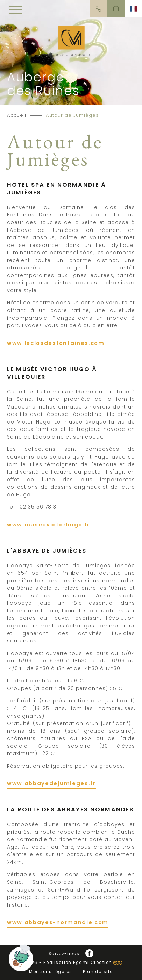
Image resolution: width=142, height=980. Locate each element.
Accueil (17, 115)
